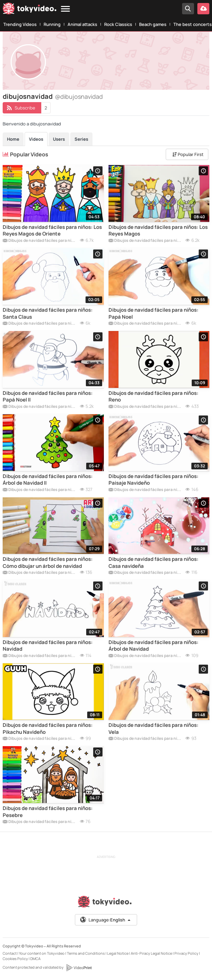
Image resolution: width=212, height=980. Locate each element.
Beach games (153, 24)
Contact (10, 953)
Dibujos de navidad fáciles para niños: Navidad (48, 646)
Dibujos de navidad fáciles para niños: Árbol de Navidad (153, 646)
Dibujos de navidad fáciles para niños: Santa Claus (48, 313)
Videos (36, 139)
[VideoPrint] (79, 968)
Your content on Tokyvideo (42, 953)
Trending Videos (20, 24)
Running (52, 24)
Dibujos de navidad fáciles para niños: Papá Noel (153, 313)
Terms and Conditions (86, 953)
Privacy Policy (186, 953)
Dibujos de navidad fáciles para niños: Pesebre (48, 812)
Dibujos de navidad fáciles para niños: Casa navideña (153, 563)
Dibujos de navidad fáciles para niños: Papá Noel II (48, 397)
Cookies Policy (15, 959)
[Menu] (65, 9)
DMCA (35, 959)
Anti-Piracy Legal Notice (151, 953)
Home (13, 139)
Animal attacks (82, 24)
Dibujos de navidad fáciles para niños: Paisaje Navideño (153, 480)
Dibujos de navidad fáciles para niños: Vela (153, 729)
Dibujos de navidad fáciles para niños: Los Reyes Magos (158, 231)
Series (81, 139)
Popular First (188, 154)
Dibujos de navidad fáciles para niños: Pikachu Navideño (48, 729)
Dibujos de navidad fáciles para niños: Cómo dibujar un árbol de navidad (48, 563)
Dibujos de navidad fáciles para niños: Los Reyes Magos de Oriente (52, 231)
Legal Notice (118, 953)
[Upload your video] (203, 9)
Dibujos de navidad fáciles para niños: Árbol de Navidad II (48, 480)
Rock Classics (118, 24)
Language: (106, 920)
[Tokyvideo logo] (30, 10)
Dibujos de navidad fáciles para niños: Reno (153, 397)
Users (59, 139)
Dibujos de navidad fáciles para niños (40, 241)
